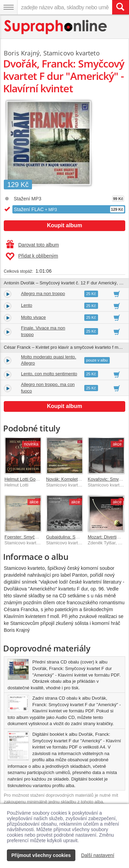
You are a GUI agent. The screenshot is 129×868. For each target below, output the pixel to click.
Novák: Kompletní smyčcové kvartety (83, 479)
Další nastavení (98, 855)
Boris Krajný (22, 53)
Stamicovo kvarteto (72, 53)
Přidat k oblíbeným (32, 257)
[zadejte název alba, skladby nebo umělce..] (65, 7)
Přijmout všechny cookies (41, 855)
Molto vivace (33, 317)
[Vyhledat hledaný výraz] (120, 7)
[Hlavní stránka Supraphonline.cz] (56, 27)
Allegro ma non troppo (43, 294)
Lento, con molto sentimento (49, 374)
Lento (27, 305)
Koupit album (64, 225)
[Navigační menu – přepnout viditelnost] (9, 7)
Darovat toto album (33, 245)
